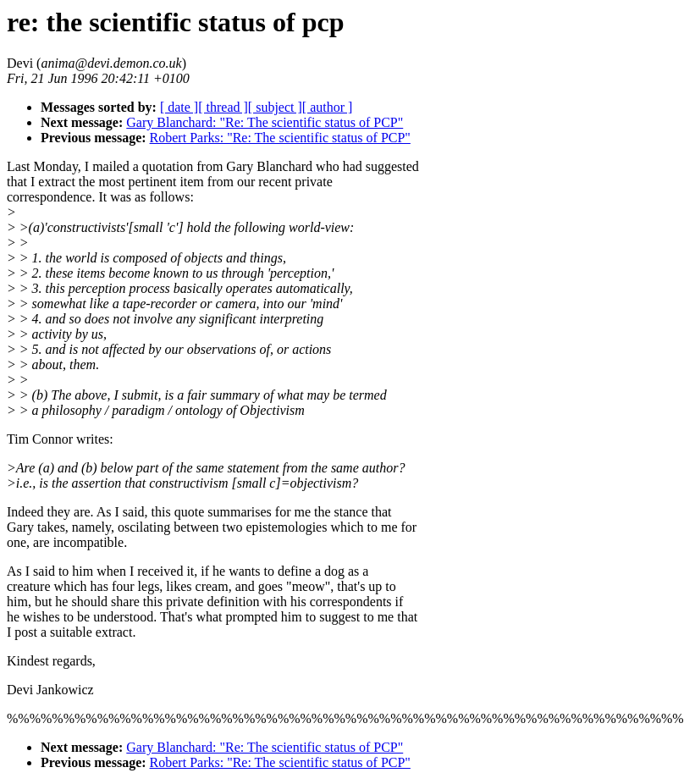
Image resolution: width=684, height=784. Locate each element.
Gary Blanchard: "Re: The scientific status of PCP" (265, 122)
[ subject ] (275, 107)
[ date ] (179, 107)
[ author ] (328, 107)
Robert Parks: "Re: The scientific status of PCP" (280, 138)
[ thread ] (223, 107)
